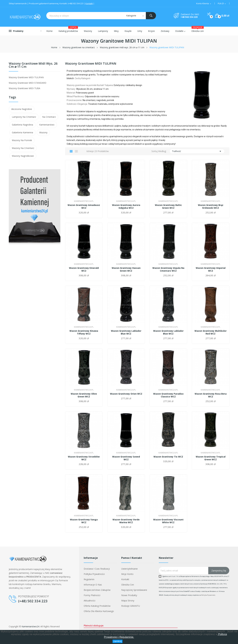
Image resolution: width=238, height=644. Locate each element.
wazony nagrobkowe (23, 156)
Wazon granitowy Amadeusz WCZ (84, 206)
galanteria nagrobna (22, 125)
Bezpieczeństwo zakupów (97, 590)
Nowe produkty (129, 595)
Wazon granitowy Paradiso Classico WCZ (168, 395)
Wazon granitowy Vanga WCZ (84, 521)
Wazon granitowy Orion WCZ (126, 394)
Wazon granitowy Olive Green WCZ (84, 395)
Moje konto (127, 574)
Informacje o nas (93, 585)
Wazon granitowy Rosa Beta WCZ (211, 395)
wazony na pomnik (22, 140)
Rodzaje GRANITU (131, 606)
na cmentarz (49, 117)
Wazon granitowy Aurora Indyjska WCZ (126, 206)
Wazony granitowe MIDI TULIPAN (26, 77)
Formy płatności (92, 595)
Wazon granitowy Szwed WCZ (126, 458)
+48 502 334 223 (189, 17)
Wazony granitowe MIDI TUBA (24, 88)
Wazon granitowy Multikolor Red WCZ (211, 332)
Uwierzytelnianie (129, 569)
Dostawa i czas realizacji (97, 569)
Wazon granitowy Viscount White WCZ (168, 521)
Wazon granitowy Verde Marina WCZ (126, 521)
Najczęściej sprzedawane (134, 590)
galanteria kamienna (22, 132)
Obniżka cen (128, 585)
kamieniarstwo (47, 125)
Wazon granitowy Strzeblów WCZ (84, 458)
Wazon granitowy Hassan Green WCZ (126, 269)
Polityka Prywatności (208, 595)
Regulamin (89, 579)
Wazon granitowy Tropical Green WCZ (211, 458)
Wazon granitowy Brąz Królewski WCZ (211, 206)
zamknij (118, 641)
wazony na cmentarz (23, 148)
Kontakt (89, 3)
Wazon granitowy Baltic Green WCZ (168, 206)
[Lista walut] (222, 4)
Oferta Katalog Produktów (97, 606)
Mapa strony (128, 601)
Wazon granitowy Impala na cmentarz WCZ (168, 269)
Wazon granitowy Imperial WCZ (211, 269)
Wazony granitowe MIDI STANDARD (28, 83)
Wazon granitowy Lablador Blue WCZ (126, 332)
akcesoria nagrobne (22, 109)
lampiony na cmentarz (24, 117)
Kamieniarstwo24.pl (84, 201)
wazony (43, 132)
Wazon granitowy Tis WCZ (168, 457)
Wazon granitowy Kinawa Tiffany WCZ (84, 332)
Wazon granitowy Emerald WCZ (84, 269)
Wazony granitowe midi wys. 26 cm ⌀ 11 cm (33, 65)
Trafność (197, 151)
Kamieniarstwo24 (30, 626)
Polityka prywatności (94, 574)
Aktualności (90, 601)
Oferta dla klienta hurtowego (99, 611)
